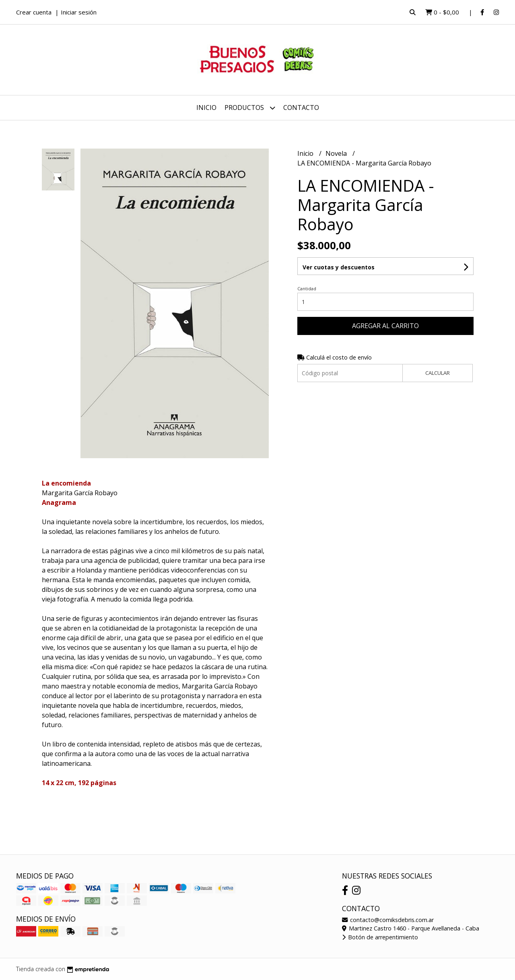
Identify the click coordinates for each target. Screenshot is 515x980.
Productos (250, 108)
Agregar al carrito (385, 326)
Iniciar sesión (79, 12)
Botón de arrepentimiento (380, 937)
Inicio (206, 108)
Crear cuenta (34, 12)
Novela (337, 153)
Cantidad (307, 288)
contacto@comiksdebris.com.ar (388, 920)
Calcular (438, 373)
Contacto (301, 108)
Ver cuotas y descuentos (339, 267)
